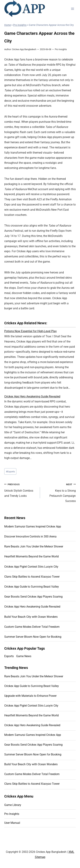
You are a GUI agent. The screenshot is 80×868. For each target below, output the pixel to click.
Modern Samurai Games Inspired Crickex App (33, 526)
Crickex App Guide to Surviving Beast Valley (32, 587)
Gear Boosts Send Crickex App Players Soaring (33, 597)
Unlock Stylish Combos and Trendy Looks (21, 490)
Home (8, 25)
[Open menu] (72, 9)
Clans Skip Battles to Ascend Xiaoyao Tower (32, 577)
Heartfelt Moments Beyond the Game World (31, 556)
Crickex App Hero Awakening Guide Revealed (32, 396)
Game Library (13, 805)
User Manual (12, 823)
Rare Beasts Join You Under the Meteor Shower (34, 546)
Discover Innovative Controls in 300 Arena (30, 536)
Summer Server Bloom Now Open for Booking (33, 637)
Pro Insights (20, 25)
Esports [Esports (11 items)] (9, 656)
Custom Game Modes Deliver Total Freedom (32, 627)
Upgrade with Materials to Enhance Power (30, 696)
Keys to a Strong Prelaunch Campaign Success (59, 492)
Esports (10, 472)
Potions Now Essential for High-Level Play (30, 331)
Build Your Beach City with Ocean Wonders (31, 617)
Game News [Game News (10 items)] (24, 656)
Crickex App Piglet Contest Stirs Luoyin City (31, 567)
